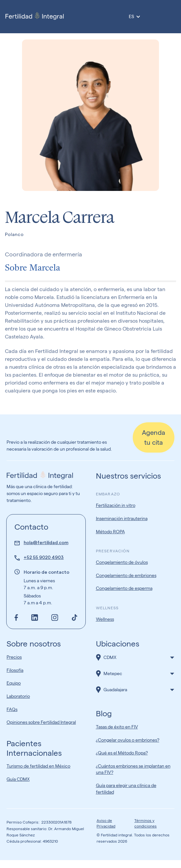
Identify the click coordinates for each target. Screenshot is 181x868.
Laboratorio (18, 696)
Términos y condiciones (146, 823)
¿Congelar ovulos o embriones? (128, 740)
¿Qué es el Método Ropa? (122, 753)
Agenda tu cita (154, 437)
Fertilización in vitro (116, 505)
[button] (135, 658)
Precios (14, 657)
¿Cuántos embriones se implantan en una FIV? (133, 769)
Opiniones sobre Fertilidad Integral (41, 722)
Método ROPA (110, 532)
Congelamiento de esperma (124, 588)
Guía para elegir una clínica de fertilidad (126, 789)
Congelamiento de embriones (126, 575)
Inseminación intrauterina (122, 518)
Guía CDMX (18, 779)
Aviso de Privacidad (106, 823)
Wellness (105, 619)
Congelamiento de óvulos (122, 562)
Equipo (14, 683)
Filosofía (15, 670)
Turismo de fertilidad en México (38, 766)
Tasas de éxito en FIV (117, 727)
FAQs (12, 709)
